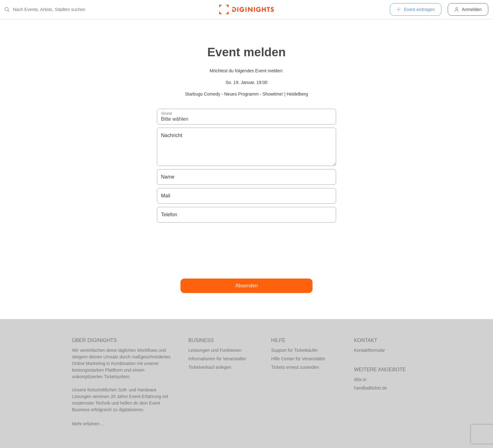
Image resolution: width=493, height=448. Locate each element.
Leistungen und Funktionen (215, 350)
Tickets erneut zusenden (295, 367)
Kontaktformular (370, 350)
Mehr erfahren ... (88, 424)
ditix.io (360, 379)
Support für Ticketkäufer (294, 350)
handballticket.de (371, 388)
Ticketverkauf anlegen (210, 367)
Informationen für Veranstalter (217, 359)
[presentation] (246, 251)
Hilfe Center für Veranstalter (298, 359)
